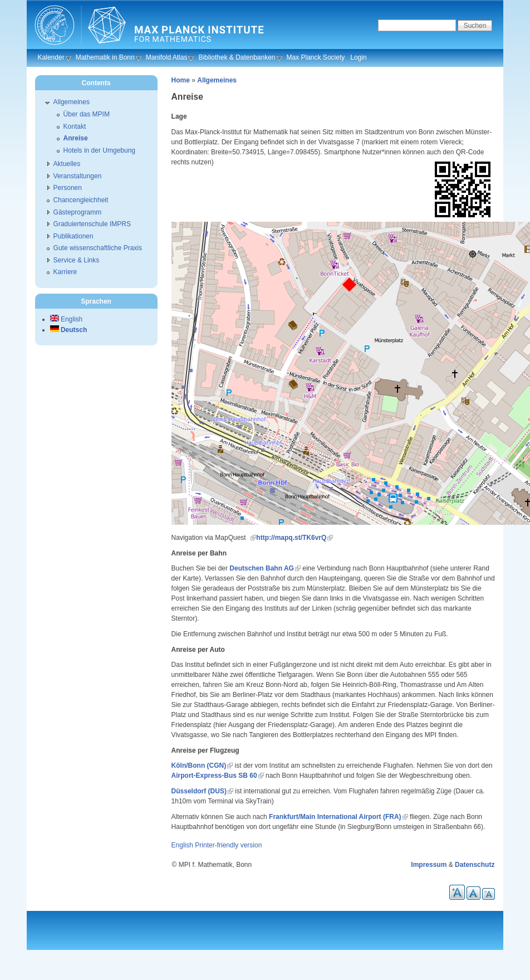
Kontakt (75, 126)
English (182, 845)
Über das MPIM (87, 114)
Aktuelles (67, 164)
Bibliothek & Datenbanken (237, 57)
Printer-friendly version (228, 845)
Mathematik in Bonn (105, 57)
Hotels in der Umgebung (99, 150)
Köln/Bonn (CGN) (199, 766)
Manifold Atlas (167, 57)
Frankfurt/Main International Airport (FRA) (335, 817)
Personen (68, 188)
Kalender (51, 57)
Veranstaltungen (78, 176)
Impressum (429, 865)
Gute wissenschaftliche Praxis (98, 248)
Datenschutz (475, 865)
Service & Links (77, 260)
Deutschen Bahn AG (262, 568)
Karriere (65, 272)
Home (181, 80)
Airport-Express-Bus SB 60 (214, 776)
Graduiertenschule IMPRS (92, 224)
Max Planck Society (316, 57)
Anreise (76, 138)
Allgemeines (217, 80)
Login (358, 57)
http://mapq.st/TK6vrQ (291, 538)
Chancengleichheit (81, 200)
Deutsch (69, 330)
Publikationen (73, 236)
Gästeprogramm (78, 212)
